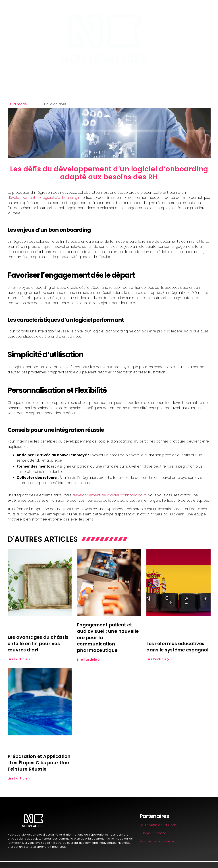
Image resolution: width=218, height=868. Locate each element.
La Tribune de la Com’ (158, 825)
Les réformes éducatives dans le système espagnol (177, 647)
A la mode (18, 104)
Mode (167, 77)
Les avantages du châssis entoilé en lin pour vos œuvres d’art (38, 644)
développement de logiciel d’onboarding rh (45, 198)
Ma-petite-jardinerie (157, 841)
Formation (86, 77)
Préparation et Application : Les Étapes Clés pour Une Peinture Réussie (39, 763)
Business (142, 77)
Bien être (115, 77)
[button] (19, 659)
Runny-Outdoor (153, 833)
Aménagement (52, 77)
